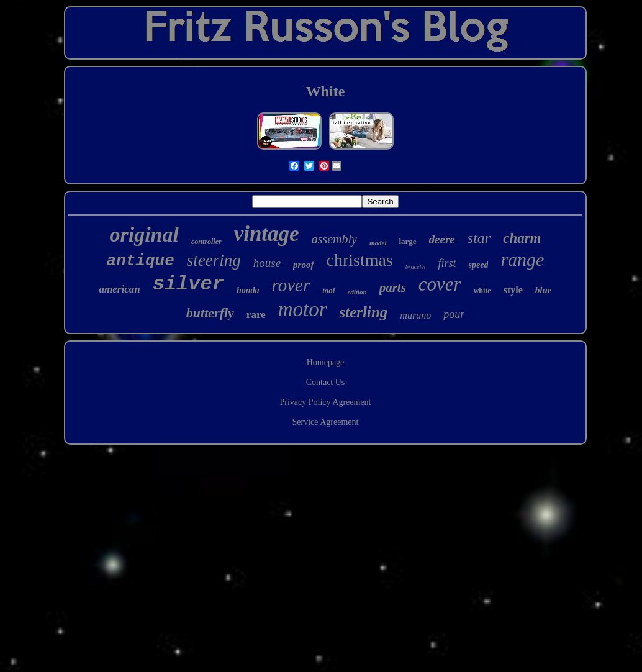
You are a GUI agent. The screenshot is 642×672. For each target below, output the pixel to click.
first (447, 263)
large (407, 241)
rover (291, 285)
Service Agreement (326, 422)
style (513, 290)
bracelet (416, 267)
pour (454, 314)
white (482, 291)
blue (544, 290)
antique (141, 261)
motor (303, 309)
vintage (267, 234)
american (120, 289)
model (378, 243)
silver (188, 284)
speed (479, 265)
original (144, 234)
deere (442, 239)
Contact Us (326, 382)
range (522, 259)
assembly (334, 239)
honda (248, 290)
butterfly (210, 313)
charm (522, 238)
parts (393, 288)
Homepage (326, 362)
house (267, 263)
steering (214, 260)
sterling (364, 312)
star (479, 238)
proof (303, 265)
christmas (359, 260)
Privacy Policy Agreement (326, 402)
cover (440, 284)
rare (256, 315)
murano (415, 315)
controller (206, 242)
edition (357, 292)
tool (328, 290)
